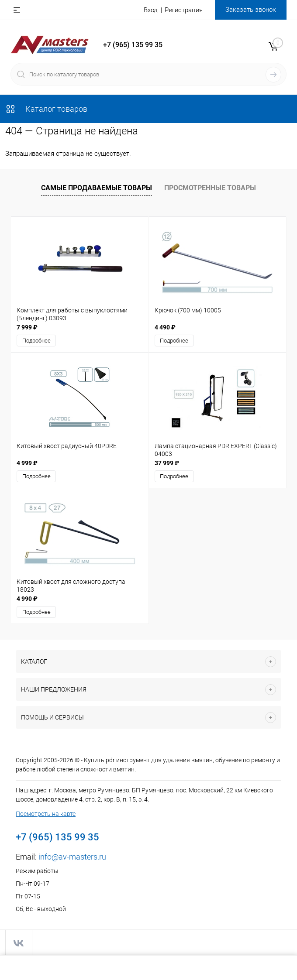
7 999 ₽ (27, 327)
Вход (151, 10)
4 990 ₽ (27, 599)
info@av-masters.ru (72, 857)
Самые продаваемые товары (97, 188)
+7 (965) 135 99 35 (133, 45)
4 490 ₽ (165, 327)
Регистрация (184, 10)
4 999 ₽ (27, 463)
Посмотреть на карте (46, 814)
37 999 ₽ (167, 463)
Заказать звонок (251, 10)
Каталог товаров (46, 109)
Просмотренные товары (210, 188)
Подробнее (36, 341)
